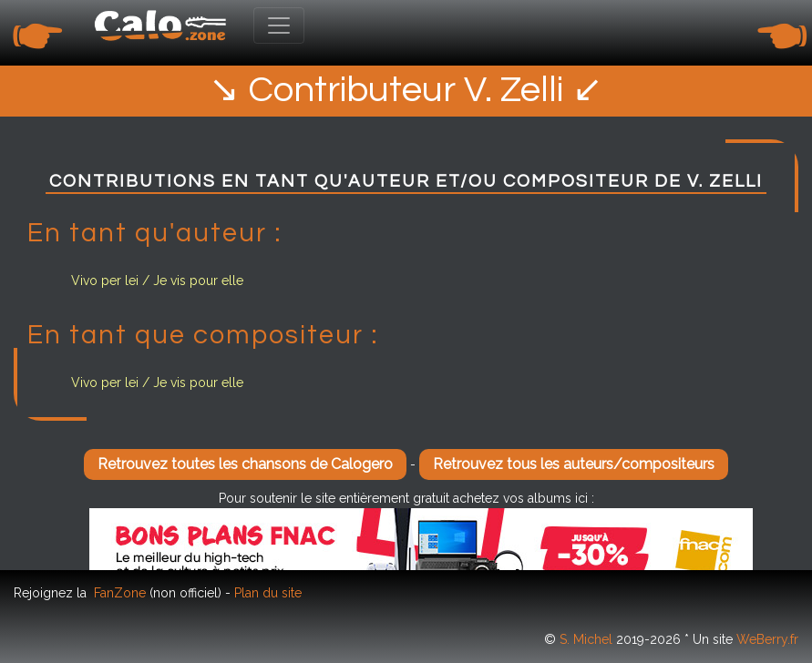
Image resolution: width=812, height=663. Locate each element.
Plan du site (268, 593)
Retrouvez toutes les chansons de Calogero (245, 464)
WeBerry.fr (767, 639)
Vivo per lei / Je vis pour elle (157, 280)
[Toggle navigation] (279, 25)
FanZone (120, 593)
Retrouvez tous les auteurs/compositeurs (574, 464)
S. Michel (586, 639)
